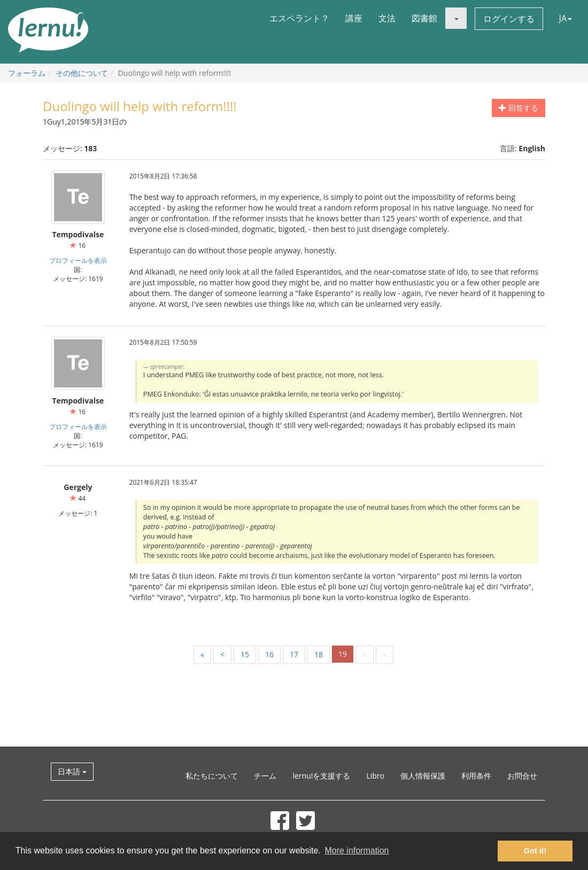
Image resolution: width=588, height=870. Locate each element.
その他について (82, 73)
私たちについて (212, 776)
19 (343, 654)
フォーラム (27, 73)
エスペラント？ (299, 18)
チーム (265, 776)
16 (269, 654)
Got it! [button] (535, 851)
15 (245, 654)
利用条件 (476, 776)
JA (566, 18)
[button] (456, 18)
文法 (387, 18)
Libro (375, 776)
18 (319, 654)
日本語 (72, 771)
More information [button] (357, 850)
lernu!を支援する (321, 776)
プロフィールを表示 (78, 260)
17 (294, 654)
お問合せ (522, 776)
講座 (354, 18)
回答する (519, 108)
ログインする (509, 19)
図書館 (424, 18)
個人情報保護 (423, 776)
